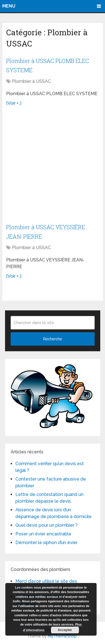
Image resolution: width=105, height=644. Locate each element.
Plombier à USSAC (32, 81)
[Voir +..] (14, 103)
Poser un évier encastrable (43, 534)
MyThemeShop (62, 636)
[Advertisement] (53, 168)
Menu (9, 6)
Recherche (53, 339)
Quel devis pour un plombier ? (46, 525)
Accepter (65, 630)
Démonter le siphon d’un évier (46, 543)
